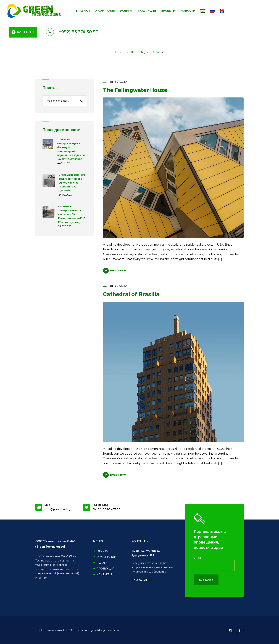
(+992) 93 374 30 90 (72, 32)
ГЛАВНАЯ (83, 11)
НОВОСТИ (188, 11)
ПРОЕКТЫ (168, 11)
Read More (114, 270)
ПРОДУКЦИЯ (146, 11)
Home (118, 52)
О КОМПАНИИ (105, 11)
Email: (48, 505)
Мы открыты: (101, 505)
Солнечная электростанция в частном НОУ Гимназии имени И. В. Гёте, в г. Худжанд (72, 214)
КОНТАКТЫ (23, 32)
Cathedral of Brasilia (131, 294)
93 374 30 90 (141, 580)
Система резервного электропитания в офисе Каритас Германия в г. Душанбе (72, 182)
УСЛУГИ (126, 11)
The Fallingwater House (135, 90)
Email (197, 558)
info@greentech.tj (58, 509)
